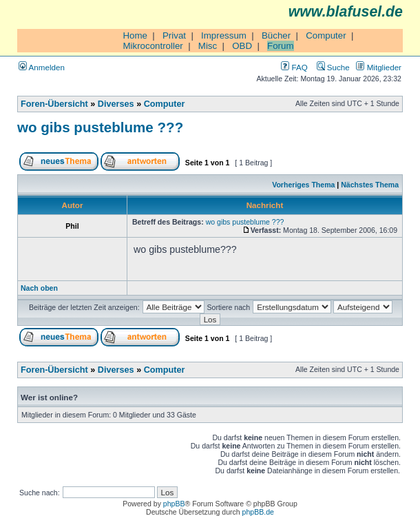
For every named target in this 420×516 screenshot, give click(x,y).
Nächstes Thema (370, 185)
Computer (326, 35)
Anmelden (42, 67)
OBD (242, 46)
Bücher (276, 35)
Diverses (116, 104)
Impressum (224, 35)
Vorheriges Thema (303, 185)
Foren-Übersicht (54, 104)
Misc (208, 46)
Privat (174, 35)
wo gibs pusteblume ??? (100, 127)
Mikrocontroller (153, 46)
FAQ (294, 67)
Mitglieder (379, 67)
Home (135, 35)
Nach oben (39, 288)
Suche (333, 67)
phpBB (174, 504)
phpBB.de (258, 512)
